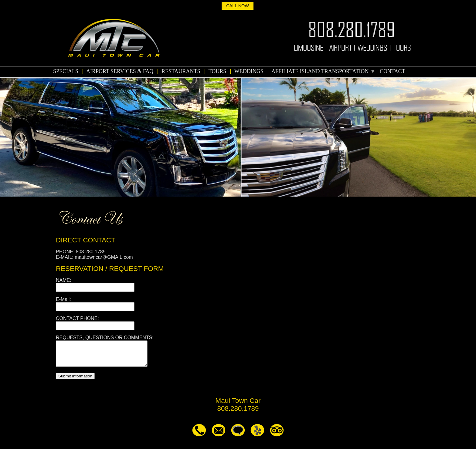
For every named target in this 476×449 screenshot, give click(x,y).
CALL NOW (238, 6)
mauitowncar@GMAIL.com (104, 257)
